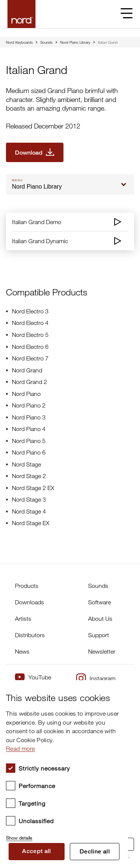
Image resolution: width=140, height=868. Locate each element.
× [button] (120, 688)
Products (27, 586)
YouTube (33, 677)
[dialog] (64, 774)
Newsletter (102, 651)
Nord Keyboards (19, 42)
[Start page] (21, 14)
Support (99, 635)
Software (99, 602)
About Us (100, 619)
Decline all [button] (95, 851)
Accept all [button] (37, 851)
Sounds (46, 42)
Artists (23, 619)
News (22, 651)
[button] (64, 835)
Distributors (30, 635)
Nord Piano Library (75, 42)
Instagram (96, 678)
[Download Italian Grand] (35, 152)
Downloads (29, 602)
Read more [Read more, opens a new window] (21, 748)
